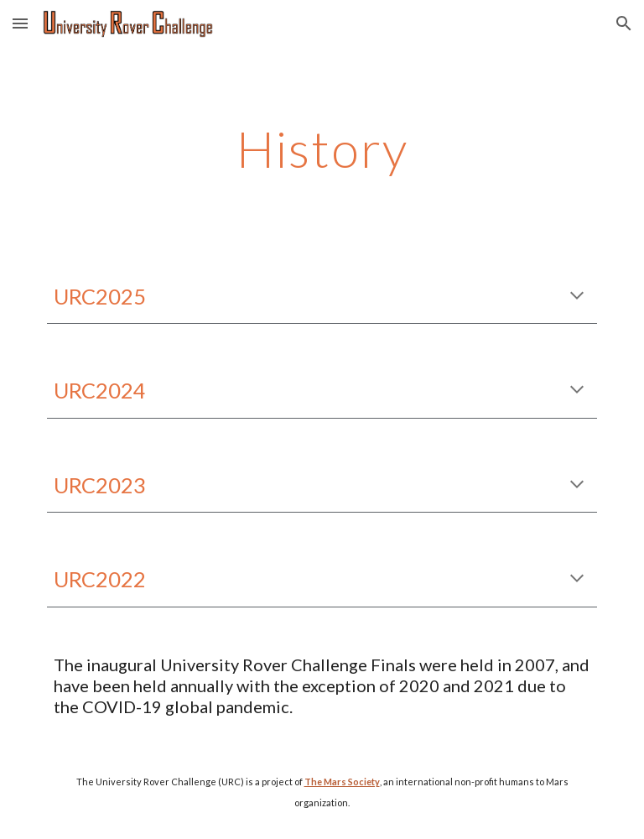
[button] (20, 23)
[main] (322, 149)
